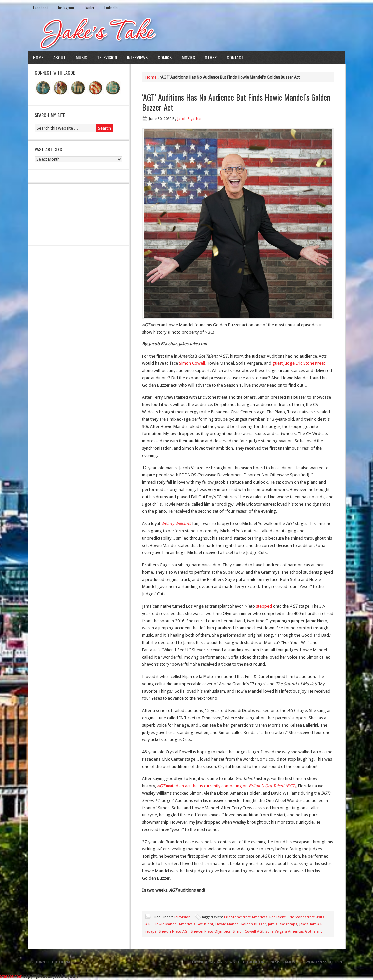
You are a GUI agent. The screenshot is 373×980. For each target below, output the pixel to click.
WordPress (316, 962)
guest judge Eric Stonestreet (299, 363)
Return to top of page (53, 962)
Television (107, 57)
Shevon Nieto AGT (174, 932)
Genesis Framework (284, 962)
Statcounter (11, 976)
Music (81, 57)
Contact (235, 57)
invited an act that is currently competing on (226, 786)
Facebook (41, 7)
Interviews (137, 57)
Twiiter (89, 7)
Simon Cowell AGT (248, 932)
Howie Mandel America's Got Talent (184, 924)
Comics (165, 57)
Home (38, 57)
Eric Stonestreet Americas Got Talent (255, 917)
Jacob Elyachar (189, 119)
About (59, 57)
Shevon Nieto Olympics (211, 932)
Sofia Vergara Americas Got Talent (294, 932)
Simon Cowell (192, 363)
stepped (264, 606)
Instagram (66, 7)
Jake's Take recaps (283, 924)
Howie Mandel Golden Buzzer (241, 924)
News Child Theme (241, 962)
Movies (188, 57)
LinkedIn (111, 7)
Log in (336, 962)
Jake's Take (187, 33)
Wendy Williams (176, 524)
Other (211, 57)
